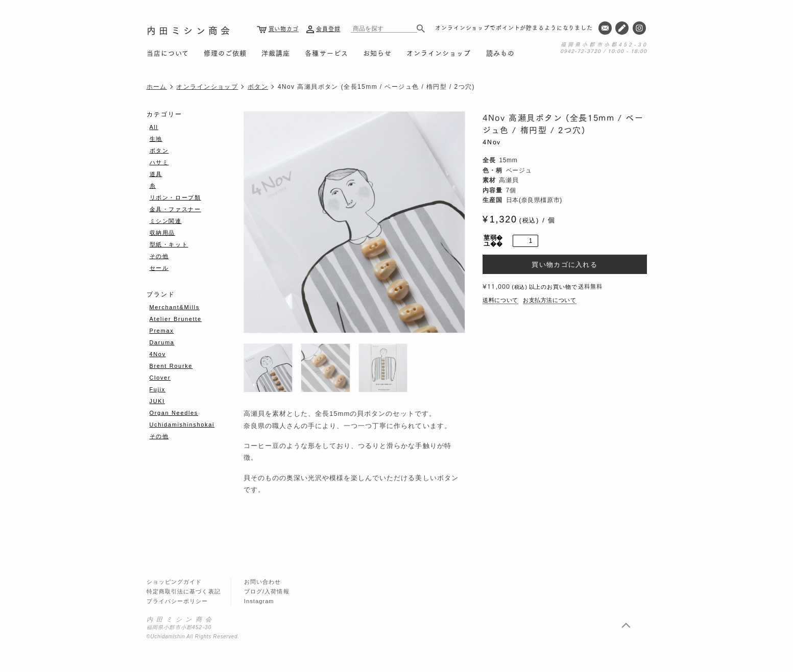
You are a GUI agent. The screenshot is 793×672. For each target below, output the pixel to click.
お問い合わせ (263, 582)
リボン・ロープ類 (175, 197)
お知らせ (377, 53)
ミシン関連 (166, 221)
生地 (156, 139)
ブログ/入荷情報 (267, 591)
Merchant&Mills (175, 307)
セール (159, 268)
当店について (168, 53)
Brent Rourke (171, 366)
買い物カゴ (284, 29)
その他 (159, 256)
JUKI (157, 401)
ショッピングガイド (174, 582)
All (154, 127)
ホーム (157, 87)
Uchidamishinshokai (182, 425)
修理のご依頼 (225, 53)
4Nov (492, 142)
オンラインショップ (439, 53)
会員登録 (328, 29)
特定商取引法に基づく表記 (184, 591)
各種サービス (326, 53)
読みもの (500, 53)
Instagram (259, 601)
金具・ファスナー (175, 209)
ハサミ (159, 162)
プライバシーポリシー (177, 601)
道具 (156, 174)
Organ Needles (174, 413)
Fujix (158, 389)
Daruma (162, 342)
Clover (160, 378)
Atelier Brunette (176, 319)
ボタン (258, 87)
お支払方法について (550, 300)
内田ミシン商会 (190, 30)
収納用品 (163, 233)
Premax (162, 331)
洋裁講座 (276, 53)
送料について (500, 300)
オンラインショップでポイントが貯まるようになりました (514, 28)
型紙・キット (169, 244)
